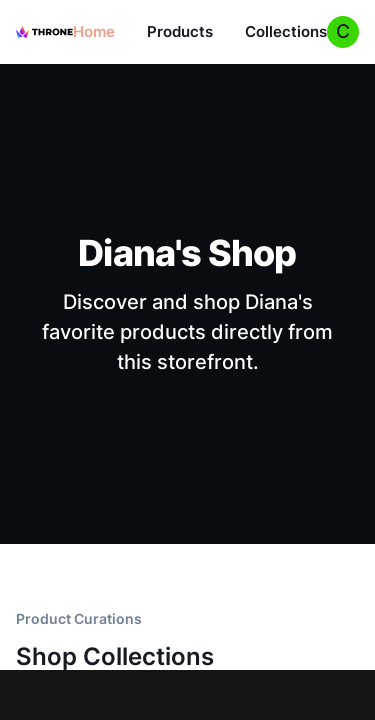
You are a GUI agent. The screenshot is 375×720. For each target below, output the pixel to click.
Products (180, 31)
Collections (286, 31)
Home (94, 31)
